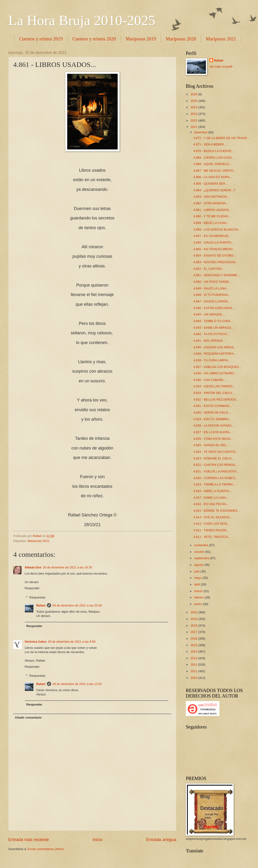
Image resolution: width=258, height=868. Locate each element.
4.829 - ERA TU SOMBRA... (212, 419)
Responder (32, 588)
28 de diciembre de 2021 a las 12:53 (77, 684)
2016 (194, 639)
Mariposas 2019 (141, 39)
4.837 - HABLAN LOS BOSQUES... (217, 367)
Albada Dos (33, 567)
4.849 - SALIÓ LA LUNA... (211, 288)
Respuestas (37, 597)
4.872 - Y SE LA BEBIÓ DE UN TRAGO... (222, 138)
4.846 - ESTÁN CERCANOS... (214, 308)
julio (197, 571)
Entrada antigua (161, 840)
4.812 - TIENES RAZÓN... (211, 530)
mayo (198, 578)
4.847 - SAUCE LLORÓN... (212, 301)
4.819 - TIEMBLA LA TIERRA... (214, 484)
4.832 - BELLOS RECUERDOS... (216, 399)
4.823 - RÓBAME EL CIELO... (214, 458)
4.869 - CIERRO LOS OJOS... (214, 158)
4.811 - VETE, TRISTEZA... (212, 537)
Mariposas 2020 (181, 39)
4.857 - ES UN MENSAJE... (212, 236)
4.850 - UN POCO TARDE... (212, 282)
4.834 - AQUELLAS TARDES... (214, 386)
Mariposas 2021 (39, 541)
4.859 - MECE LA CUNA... (211, 223)
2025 (194, 101)
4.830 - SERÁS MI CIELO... (212, 412)
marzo (199, 591)
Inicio (98, 840)
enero (198, 604)
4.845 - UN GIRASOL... (209, 314)
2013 (194, 658)
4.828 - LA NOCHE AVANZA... (214, 425)
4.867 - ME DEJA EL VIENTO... (215, 171)
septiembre (202, 558)
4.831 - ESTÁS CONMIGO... (213, 406)
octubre (200, 552)
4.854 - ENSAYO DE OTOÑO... (215, 255)
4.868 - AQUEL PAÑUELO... (212, 164)
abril (197, 584)
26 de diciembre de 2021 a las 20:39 (77, 605)
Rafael (41, 605)
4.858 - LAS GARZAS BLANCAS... (217, 229)
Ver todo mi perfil (221, 67)
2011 (194, 671)
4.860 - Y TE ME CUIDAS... (212, 216)
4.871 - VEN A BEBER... (210, 144)
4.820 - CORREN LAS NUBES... (215, 478)
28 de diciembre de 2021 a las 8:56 (72, 642)
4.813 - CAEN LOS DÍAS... (211, 524)
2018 (194, 626)
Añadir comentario (28, 718)
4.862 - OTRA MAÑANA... (211, 203)
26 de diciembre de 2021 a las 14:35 (67, 567)
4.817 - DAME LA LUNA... (211, 498)
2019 (194, 619)
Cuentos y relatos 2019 (41, 39)
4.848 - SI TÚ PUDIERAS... (212, 295)
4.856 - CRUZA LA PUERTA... (214, 242)
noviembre (202, 545)
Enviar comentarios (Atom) (46, 849)
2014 (194, 652)
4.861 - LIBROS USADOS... (212, 210)
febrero (199, 597)
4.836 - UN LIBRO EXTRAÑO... (215, 373)
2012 (194, 665)
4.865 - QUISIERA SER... (211, 184)
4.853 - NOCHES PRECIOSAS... (216, 262)
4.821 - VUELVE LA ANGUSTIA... (216, 471)
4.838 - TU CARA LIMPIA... (212, 360)
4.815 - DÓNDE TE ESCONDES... (217, 511)
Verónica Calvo (36, 642)
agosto (199, 565)
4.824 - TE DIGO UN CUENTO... (216, 452)
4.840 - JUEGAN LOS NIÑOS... (215, 347)
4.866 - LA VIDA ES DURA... (213, 177)
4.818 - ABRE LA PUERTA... (213, 491)
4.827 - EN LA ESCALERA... (213, 432)
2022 (194, 120)
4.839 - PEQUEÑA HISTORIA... (215, 354)
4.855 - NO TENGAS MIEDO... (214, 249)
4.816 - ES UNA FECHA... (211, 504)
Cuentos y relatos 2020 (94, 39)
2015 (194, 645)
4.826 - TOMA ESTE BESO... (213, 439)
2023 (194, 114)
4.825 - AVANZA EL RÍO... (211, 445)
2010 (194, 678)
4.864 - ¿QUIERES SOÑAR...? (214, 190)
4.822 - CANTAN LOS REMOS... (216, 465)
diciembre (201, 132)
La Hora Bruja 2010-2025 (82, 20)
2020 (194, 612)
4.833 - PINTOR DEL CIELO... (214, 393)
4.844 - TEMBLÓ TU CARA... (213, 321)
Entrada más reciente (29, 840)
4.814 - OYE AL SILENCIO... (213, 517)
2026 (194, 94)
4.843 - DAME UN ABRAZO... (214, 328)
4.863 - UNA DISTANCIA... (211, 197)
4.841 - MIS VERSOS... (209, 341)
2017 (194, 632)
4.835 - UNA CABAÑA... (210, 380)
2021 (194, 127)
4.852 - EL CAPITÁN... (209, 269)
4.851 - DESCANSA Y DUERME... (217, 275)
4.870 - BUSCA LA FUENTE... (214, 151)
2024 (194, 107)
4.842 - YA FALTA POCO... (211, 334)
